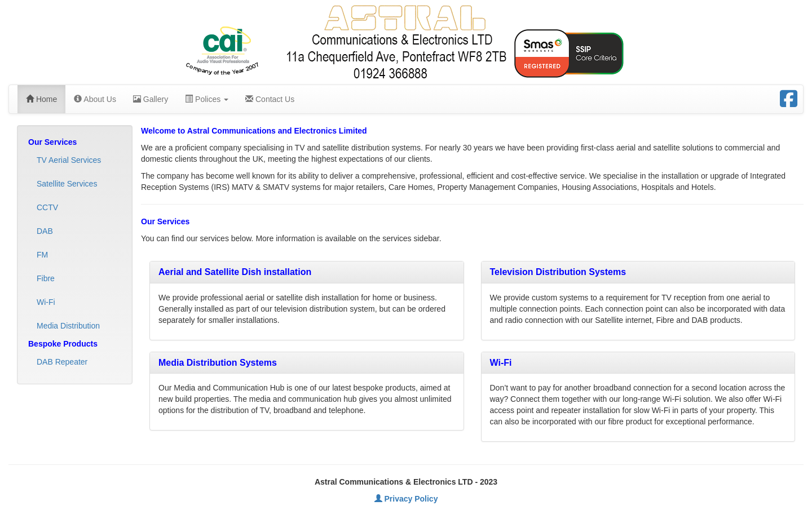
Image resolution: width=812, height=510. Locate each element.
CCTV (47, 207)
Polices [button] (207, 99)
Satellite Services (67, 184)
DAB (45, 231)
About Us (95, 99)
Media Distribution (68, 326)
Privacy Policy (406, 499)
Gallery (151, 99)
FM (42, 255)
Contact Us (270, 99)
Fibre (46, 278)
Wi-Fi (46, 302)
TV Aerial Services (69, 160)
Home (41, 99)
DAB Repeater (62, 362)
